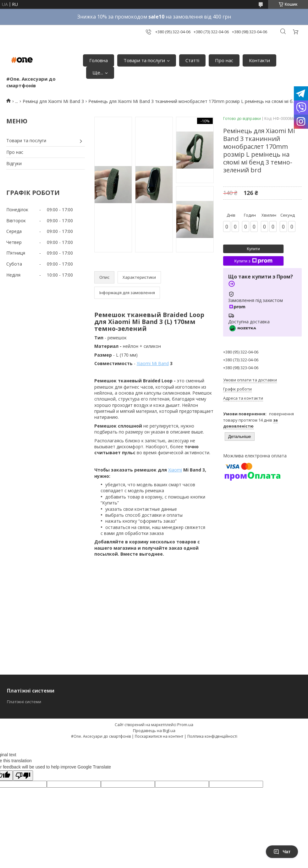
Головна (99, 60)
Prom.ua (185, 725)
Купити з (253, 261)
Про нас (224, 60)
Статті (192, 60)
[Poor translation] (23, 776)
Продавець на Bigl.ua (154, 731)
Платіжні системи (24, 702)
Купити (253, 249)
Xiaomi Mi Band (153, 363)
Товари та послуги (144, 60)
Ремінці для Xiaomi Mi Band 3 (53, 101)
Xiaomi (175, 470)
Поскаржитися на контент (159, 736)
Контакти (259, 60)
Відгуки (14, 163)
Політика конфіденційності (212, 736)
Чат (282, 852)
